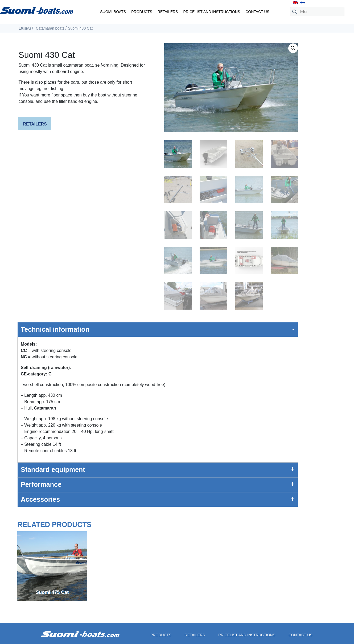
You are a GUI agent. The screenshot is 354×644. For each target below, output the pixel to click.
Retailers (168, 12)
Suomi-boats (113, 12)
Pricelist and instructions (212, 12)
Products (142, 12)
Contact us (257, 12)
